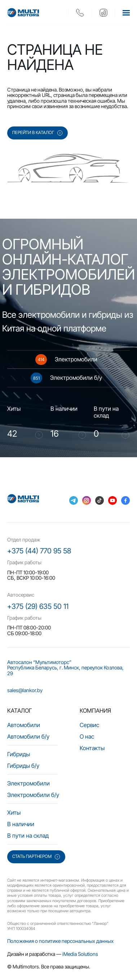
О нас (87, 736)
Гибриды (19, 754)
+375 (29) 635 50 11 (38, 606)
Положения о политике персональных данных (60, 941)
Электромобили (28, 783)
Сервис (89, 725)
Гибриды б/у (23, 766)
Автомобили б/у (28, 736)
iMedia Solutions (80, 954)
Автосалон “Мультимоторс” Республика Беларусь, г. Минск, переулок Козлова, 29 (65, 668)
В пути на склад (28, 836)
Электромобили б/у (33, 795)
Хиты (14, 812)
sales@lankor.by (25, 690)
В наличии (21, 824)
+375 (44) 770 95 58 (39, 551)
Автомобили (24, 725)
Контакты (92, 748)
